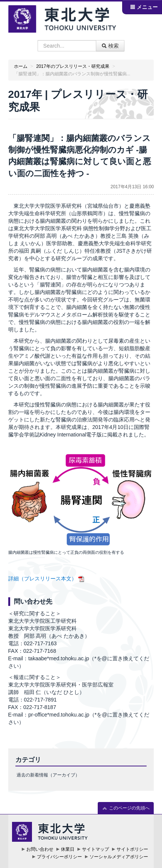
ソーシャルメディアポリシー (119, 857)
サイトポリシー (132, 849)
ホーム (21, 66)
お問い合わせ (40, 849)
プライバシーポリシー (59, 857)
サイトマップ (95, 849)
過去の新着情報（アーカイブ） (48, 775)
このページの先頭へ (126, 808)
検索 (110, 46)
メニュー (144, 7)
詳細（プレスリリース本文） (42, 579)
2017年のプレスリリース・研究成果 (73, 66)
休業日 (68, 849)
